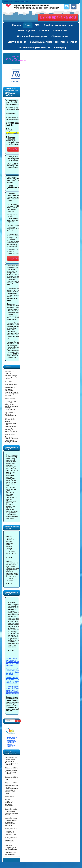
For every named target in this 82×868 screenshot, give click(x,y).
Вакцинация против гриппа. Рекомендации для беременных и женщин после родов (12, 789)
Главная (17, 25)
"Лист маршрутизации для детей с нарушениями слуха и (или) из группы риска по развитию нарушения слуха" (15, 690)
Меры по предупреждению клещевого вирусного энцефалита (11, 803)
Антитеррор (60, 47)
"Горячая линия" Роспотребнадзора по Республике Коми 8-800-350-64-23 (15, 672)
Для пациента (60, 31)
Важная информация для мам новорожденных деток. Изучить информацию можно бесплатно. (11, 426)
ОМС (37, 25)
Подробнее (14, 149)
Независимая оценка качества (34, 47)
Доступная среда (17, 42)
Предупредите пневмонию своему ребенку (11, 813)
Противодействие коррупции (32, 36)
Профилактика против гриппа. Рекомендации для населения (11, 762)
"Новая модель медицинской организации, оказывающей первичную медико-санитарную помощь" (12, 742)
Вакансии (44, 31)
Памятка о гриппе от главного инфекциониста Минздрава (11, 823)
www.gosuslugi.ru (14, 133)
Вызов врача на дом (58, 17)
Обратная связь (60, 36)
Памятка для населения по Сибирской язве (10, 833)
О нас (28, 25)
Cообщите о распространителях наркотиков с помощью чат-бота (12, 439)
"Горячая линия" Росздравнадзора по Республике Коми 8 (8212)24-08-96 (13, 680)
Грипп (7, 780)
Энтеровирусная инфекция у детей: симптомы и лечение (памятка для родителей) (11, 851)
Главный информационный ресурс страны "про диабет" (12, 376)
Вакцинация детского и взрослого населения (54, 42)
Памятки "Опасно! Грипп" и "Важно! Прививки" (11, 772)
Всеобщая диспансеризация (58, 25)
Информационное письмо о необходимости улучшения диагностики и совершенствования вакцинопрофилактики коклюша (13, 390)
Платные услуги (27, 31)
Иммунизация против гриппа (10, 841)
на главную (8, 2)
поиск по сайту (19, 2)
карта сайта (29, 2)
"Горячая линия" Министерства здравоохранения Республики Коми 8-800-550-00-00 (15, 662)
